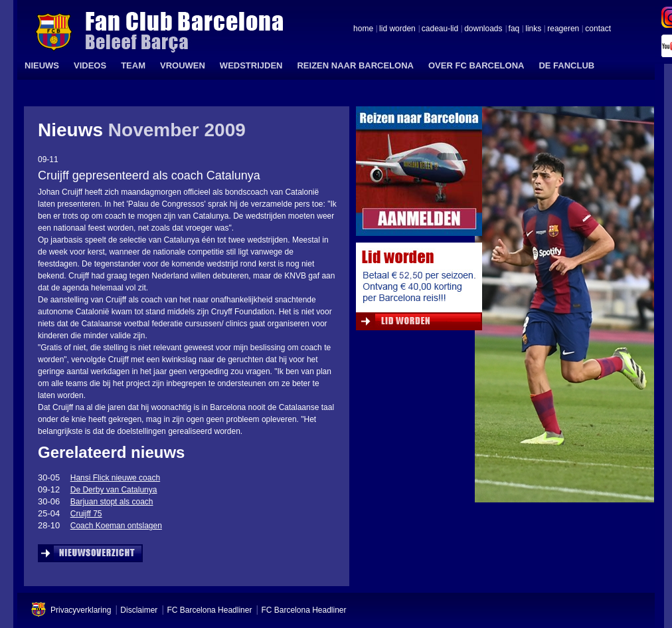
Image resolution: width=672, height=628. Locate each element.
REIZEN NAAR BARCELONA (355, 65)
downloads (483, 29)
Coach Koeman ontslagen (116, 526)
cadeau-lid (440, 29)
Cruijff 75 (86, 514)
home (363, 29)
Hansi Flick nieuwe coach (115, 478)
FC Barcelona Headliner (209, 610)
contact (598, 29)
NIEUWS (42, 65)
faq (514, 29)
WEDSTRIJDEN (251, 65)
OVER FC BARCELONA (476, 65)
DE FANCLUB (566, 65)
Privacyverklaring (81, 610)
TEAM (133, 65)
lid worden (397, 29)
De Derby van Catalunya (114, 490)
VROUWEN (183, 65)
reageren (563, 29)
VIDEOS (90, 65)
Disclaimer (139, 610)
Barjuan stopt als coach (112, 502)
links (533, 29)
